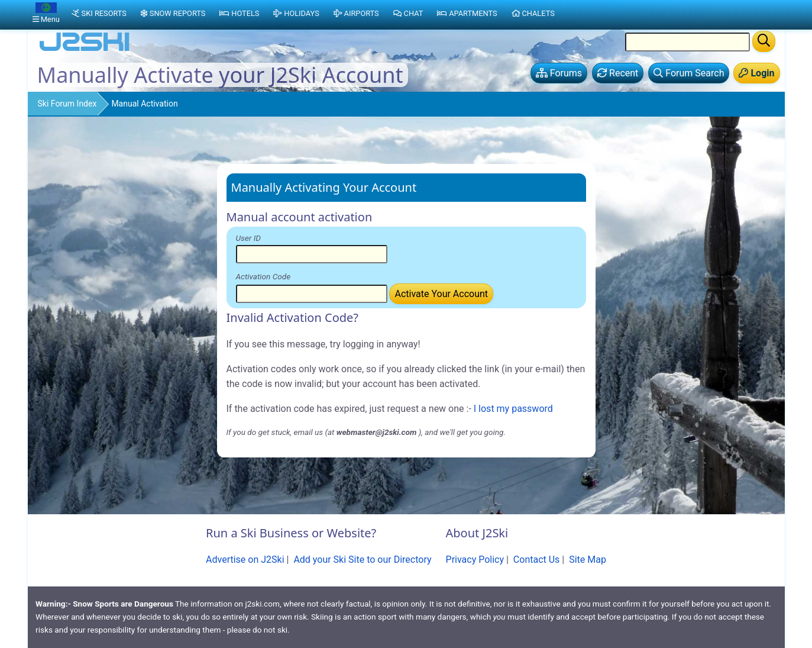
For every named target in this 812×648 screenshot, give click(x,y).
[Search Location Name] (688, 42)
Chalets (533, 13)
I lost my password (513, 409)
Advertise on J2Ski (245, 560)
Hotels (239, 13)
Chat (408, 13)
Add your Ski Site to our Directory (362, 560)
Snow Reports (173, 13)
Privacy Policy (475, 560)
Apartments (467, 13)
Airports (356, 13)
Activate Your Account (441, 294)
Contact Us (537, 560)
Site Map (588, 560)
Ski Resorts (99, 13)
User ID (248, 238)
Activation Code (263, 276)
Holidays (296, 13)
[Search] (764, 41)
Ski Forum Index (67, 104)
